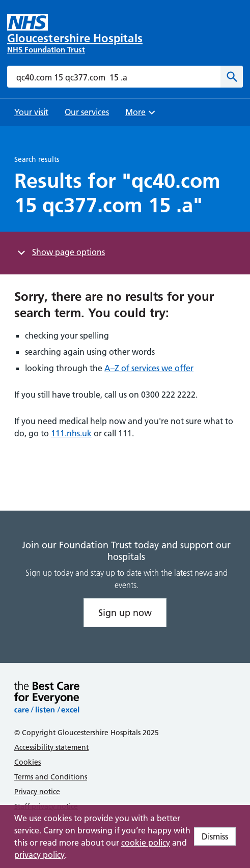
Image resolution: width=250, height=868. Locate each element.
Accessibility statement (51, 747)
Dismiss (215, 836)
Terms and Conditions (51, 777)
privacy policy (39, 855)
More (142, 115)
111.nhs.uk (71, 433)
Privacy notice (37, 792)
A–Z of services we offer (149, 368)
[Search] (232, 77)
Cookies (27, 762)
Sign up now (125, 613)
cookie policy (146, 843)
